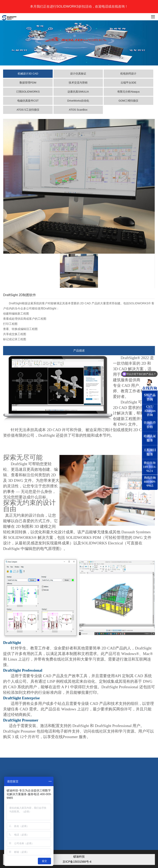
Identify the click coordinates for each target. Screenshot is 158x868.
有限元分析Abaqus (128, 92)
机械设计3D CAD (28, 74)
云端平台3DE (128, 83)
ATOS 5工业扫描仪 (28, 110)
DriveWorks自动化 (78, 101)
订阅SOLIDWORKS (28, 92)
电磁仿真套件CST (28, 101)
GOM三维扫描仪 (128, 101)
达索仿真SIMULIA (78, 92)
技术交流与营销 (78, 83)
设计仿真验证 (78, 74)
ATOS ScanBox (78, 110)
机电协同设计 (128, 74)
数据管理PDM (28, 83)
